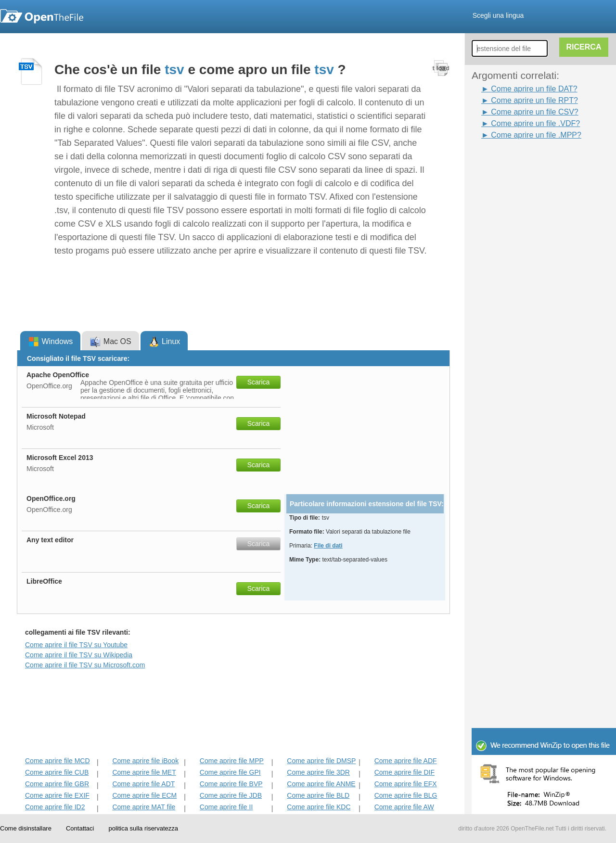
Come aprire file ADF (406, 761)
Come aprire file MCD (58, 761)
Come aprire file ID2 (55, 807)
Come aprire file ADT (143, 784)
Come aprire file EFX (406, 784)
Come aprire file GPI (230, 772)
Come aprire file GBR (57, 784)
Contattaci (80, 828)
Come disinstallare (26, 828)
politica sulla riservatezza (143, 828)
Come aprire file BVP (231, 784)
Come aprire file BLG (406, 795)
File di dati (328, 546)
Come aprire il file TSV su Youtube (76, 645)
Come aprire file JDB (231, 795)
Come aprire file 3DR (318, 772)
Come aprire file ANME (321, 784)
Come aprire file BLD (318, 795)
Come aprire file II (226, 807)
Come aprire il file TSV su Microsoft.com (85, 665)
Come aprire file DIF (404, 772)
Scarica (259, 382)
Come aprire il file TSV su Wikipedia (79, 655)
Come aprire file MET (144, 772)
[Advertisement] (510, 285)
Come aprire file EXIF (57, 795)
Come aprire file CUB (57, 772)
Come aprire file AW (404, 807)
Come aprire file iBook (145, 761)
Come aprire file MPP (232, 761)
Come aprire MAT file (144, 807)
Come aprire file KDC (319, 807)
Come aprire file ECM (144, 795)
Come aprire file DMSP (321, 761)
